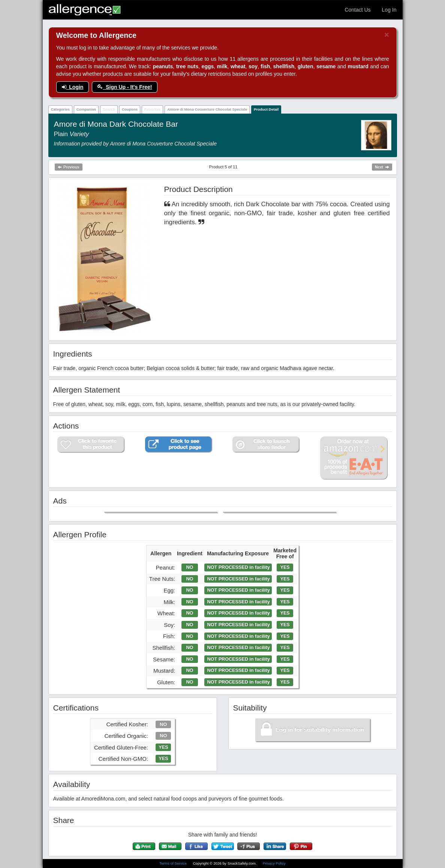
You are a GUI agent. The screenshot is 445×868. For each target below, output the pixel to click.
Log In (389, 10)
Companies (86, 109)
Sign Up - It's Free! (125, 87)
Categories (60, 109)
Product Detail (266, 109)
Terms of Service (174, 863)
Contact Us (357, 10)
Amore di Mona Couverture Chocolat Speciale (207, 109)
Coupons (130, 109)
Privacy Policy (274, 863)
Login (73, 87)
